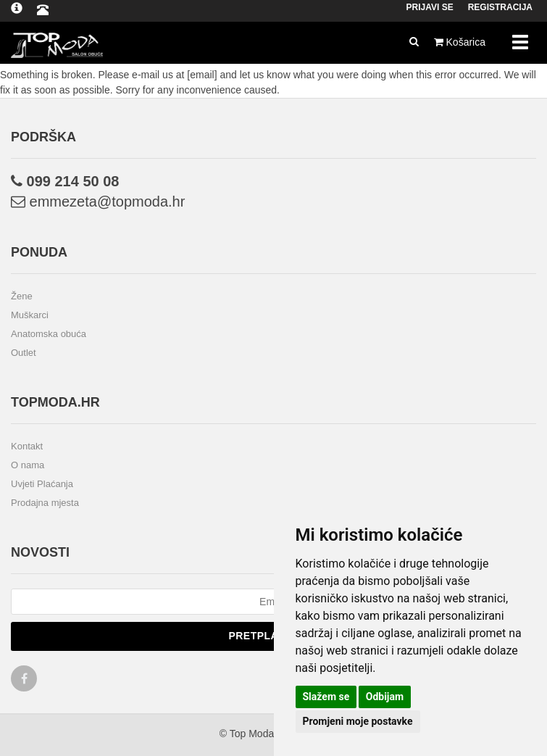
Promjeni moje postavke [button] (358, 721)
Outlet (24, 353)
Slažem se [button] (326, 697)
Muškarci (30, 315)
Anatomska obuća (49, 334)
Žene (22, 296)
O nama (28, 465)
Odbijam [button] (385, 697)
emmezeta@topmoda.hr (98, 202)
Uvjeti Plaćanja (42, 484)
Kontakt (27, 446)
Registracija (500, 7)
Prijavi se (430, 7)
